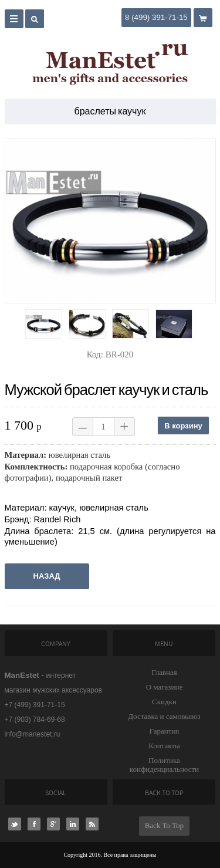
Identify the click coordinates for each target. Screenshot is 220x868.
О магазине (164, 687)
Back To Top (164, 825)
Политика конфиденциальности (164, 765)
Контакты (164, 746)
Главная (164, 672)
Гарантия (165, 731)
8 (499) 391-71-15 (156, 17)
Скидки (164, 702)
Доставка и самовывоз (164, 716)
